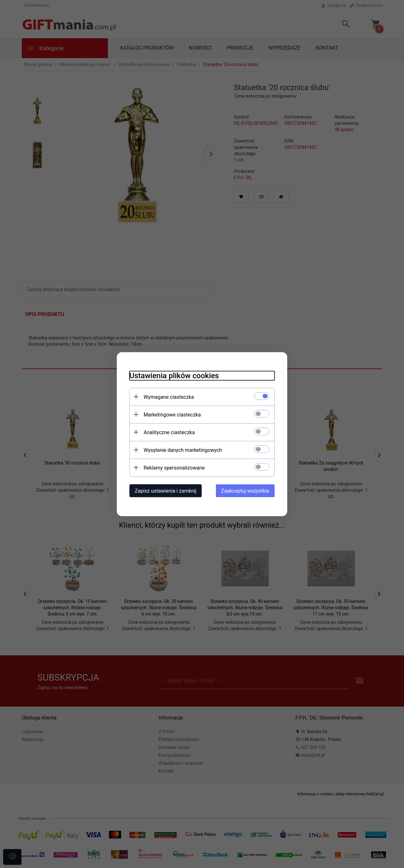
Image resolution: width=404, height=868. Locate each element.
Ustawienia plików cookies (174, 375)
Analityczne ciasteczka (169, 432)
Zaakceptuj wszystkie (245, 491)
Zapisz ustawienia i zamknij (166, 491)
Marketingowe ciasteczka (172, 414)
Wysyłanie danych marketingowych (183, 450)
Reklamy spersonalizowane (174, 467)
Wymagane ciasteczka (169, 397)
